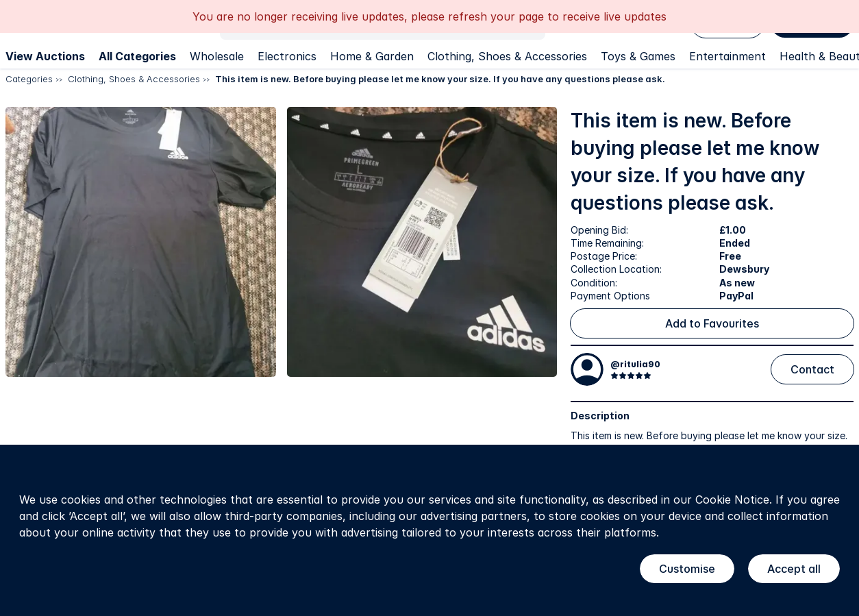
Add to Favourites (712, 323)
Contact (812, 369)
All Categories (137, 56)
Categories (29, 79)
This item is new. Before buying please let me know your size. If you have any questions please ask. (440, 79)
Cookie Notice (732, 500)
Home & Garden (372, 56)
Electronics (287, 56)
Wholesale (217, 56)
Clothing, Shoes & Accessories (507, 56)
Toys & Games (638, 56)
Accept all (794, 569)
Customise (687, 569)
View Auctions (45, 56)
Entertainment (727, 56)
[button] (141, 242)
